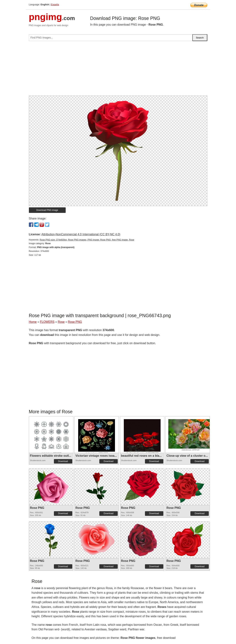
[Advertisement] (118, 70)
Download (63, 461)
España (55, 5)
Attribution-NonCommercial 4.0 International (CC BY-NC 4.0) (81, 234)
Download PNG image (47, 210)
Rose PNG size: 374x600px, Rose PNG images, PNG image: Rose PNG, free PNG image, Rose (87, 240)
